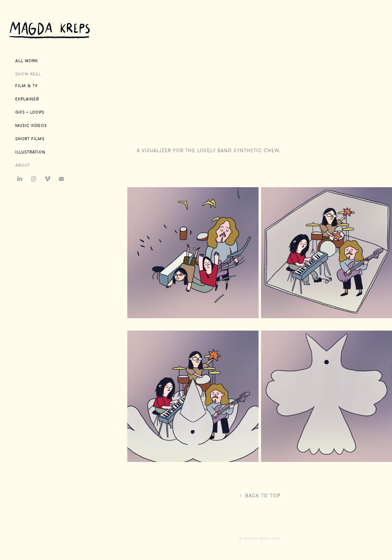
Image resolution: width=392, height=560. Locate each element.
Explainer (27, 99)
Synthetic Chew (256, 150)
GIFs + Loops (30, 112)
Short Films (30, 139)
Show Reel (28, 74)
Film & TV (26, 86)
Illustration (30, 152)
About (22, 165)
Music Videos (31, 126)
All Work (27, 61)
